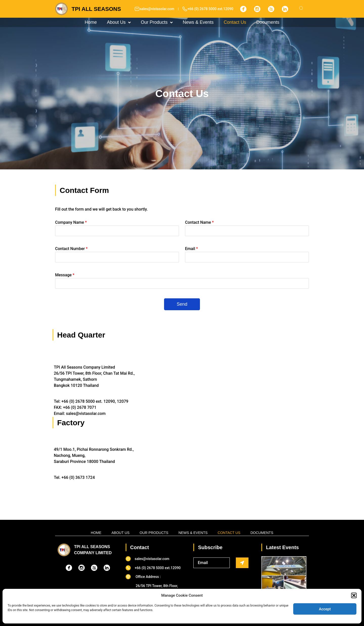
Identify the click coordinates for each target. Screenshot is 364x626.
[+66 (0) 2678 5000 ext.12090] (185, 9)
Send (182, 304)
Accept (325, 609)
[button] (354, 595)
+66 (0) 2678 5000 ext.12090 (210, 9)
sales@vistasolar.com (157, 9)
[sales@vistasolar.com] (137, 9)
